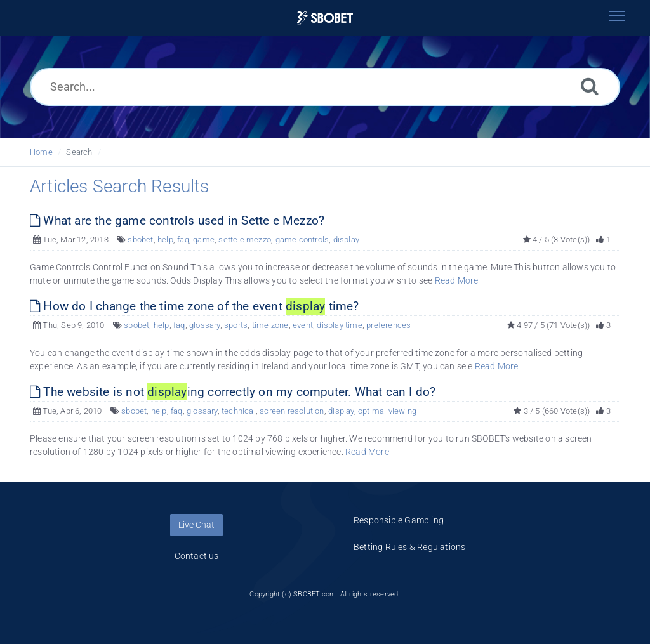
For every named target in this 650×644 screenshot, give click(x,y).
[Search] (590, 86)
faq (183, 240)
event (303, 325)
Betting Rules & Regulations (409, 547)
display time (339, 325)
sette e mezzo (245, 240)
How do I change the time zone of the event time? (195, 306)
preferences (388, 325)
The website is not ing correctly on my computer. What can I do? (233, 392)
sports (236, 325)
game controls (302, 240)
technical (239, 411)
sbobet (140, 240)
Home (41, 152)
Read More (457, 280)
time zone (270, 325)
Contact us (197, 556)
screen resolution (292, 411)
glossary (205, 325)
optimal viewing (387, 411)
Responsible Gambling (399, 520)
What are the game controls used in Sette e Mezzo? (177, 220)
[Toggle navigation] (617, 16)
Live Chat (196, 525)
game (204, 240)
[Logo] (325, 18)
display (346, 240)
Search (79, 152)
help (165, 240)
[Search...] (325, 87)
